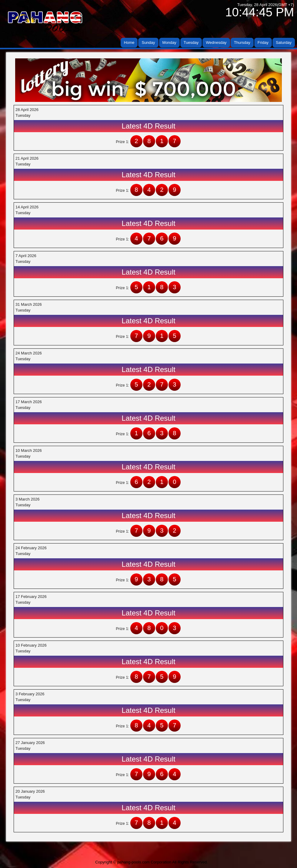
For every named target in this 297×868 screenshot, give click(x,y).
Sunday (148, 42)
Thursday (242, 42)
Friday (263, 42)
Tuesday (191, 42)
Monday (169, 42)
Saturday (284, 42)
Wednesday (216, 42)
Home (129, 42)
